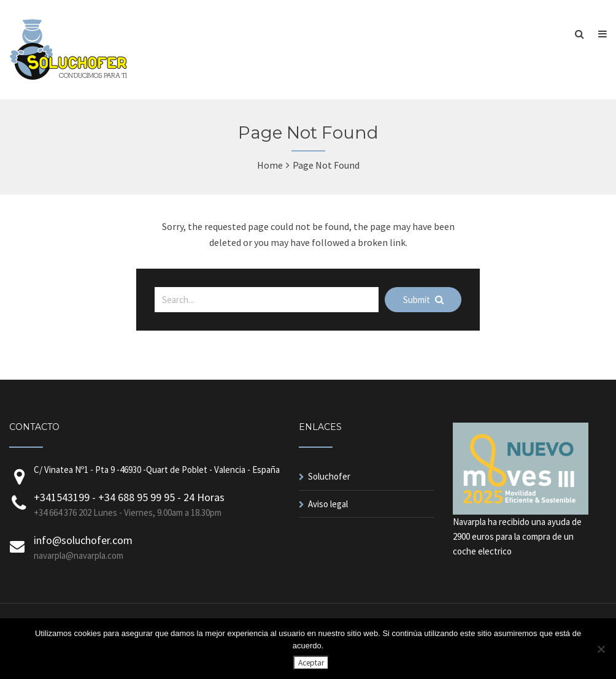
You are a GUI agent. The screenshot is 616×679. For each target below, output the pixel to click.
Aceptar (311, 663)
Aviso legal (328, 504)
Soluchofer (329, 476)
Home (270, 165)
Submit (423, 300)
